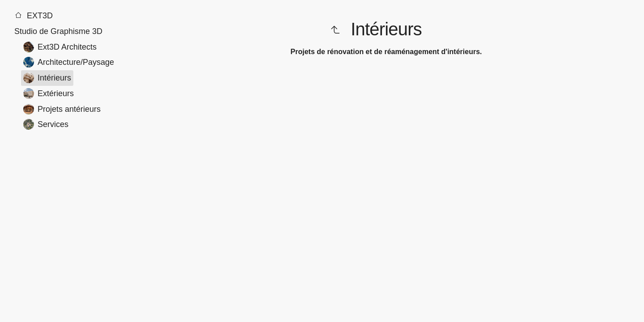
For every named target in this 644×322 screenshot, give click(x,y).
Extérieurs (49, 93)
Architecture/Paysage (69, 62)
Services (46, 124)
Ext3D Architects (60, 47)
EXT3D (34, 16)
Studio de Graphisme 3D (58, 31)
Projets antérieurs (62, 109)
